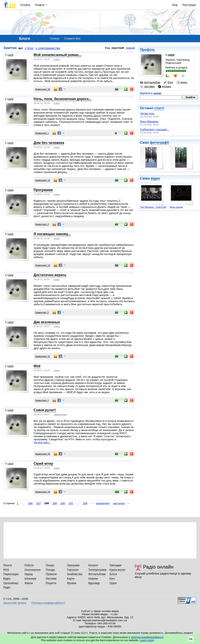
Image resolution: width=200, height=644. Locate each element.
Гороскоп (73, 570)
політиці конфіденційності (147, 637)
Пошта (7, 565)
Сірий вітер (43, 464)
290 (63, 503)
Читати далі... (42, 442)
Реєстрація (189, 5)
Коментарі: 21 (43, 356)
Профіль (147, 50)
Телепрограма (97, 570)
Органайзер (11, 583)
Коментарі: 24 (43, 492)
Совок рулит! (45, 410)
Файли (29, 583)
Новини (93, 579)
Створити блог (72, 39)
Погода (50, 570)
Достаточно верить (50, 275)
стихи (57, 59)
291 (71, 503)
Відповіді (94, 583)
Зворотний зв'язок (15, 603)
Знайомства (75, 574)
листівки (147, 86)
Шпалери (30, 579)
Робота (29, 565)
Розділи (40, 5)
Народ (29, 574)
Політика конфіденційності (48, 603)
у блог (29, 48)
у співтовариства (48, 48)
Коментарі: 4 (42, 224)
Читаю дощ (147, 113)
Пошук (50, 565)
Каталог (93, 565)
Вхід (175, 5)
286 (30, 503)
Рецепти (51, 583)
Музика (72, 583)
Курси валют (117, 570)
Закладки (115, 565)
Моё (37, 366)
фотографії (159, 143)
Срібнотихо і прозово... (155, 129)
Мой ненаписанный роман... (57, 55)
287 (39, 503)
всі (21, 48)
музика (164, 86)
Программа (43, 190)
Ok (191, 639)
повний (130, 48)
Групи (113, 583)
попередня (103, 503)
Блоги (113, 574)
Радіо (7, 587)
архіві (157, 93)
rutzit (9, 55)
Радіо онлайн (158, 567)
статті (159, 108)
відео (182, 82)
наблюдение (60, 414)
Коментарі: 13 (43, 265)
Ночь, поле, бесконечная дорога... (62, 99)
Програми (73, 565)
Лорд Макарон (149, 121)
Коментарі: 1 (42, 133)
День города (176, 207)
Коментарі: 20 (43, 454)
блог (168, 82)
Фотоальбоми (97, 574)
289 (55, 503)
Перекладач (11, 574)
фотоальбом (150, 82)
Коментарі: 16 (43, 89)
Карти (71, 579)
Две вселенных (47, 322)
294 (85, 503)
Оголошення (33, 570)
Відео (7, 579)
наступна (119, 503)
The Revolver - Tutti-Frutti (153, 207)
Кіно (112, 579)
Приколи (51, 574)
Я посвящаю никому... (52, 234)
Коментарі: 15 (43, 180)
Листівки (51, 579)
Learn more (147, 640)
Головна (25, 5)
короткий (118, 48)
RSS (6, 570)
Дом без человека (49, 143)
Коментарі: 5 (42, 312)
